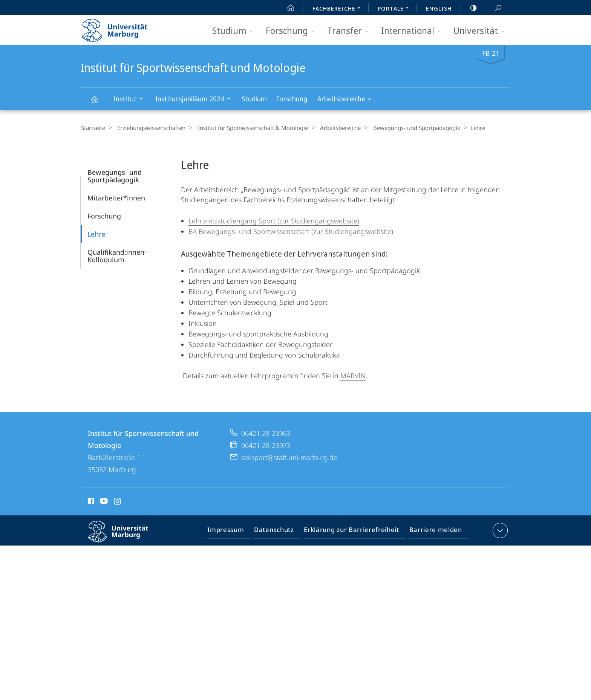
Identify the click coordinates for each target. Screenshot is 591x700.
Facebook (90, 502)
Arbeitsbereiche (347, 100)
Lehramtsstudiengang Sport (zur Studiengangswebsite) (274, 220)
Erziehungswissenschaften (149, 128)
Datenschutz (280, 532)
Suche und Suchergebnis (494, 8)
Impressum (234, 532)
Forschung (292, 31)
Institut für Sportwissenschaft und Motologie (99, 103)
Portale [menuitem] (395, 9)
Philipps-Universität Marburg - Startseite (121, 28)
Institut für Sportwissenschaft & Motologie (248, 128)
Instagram (118, 502)
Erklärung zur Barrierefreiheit (354, 532)
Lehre (96, 234)
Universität (481, 31)
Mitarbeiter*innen (116, 197)
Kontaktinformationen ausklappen (499, 530)
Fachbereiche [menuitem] (338, 9)
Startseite (93, 128)
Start (286, 8)
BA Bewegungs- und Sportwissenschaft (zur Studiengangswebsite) (291, 231)
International (413, 31)
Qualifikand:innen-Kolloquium (117, 255)
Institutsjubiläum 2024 (195, 100)
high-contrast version (469, 8)
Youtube (103, 502)
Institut (131, 100)
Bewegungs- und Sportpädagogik (407, 128)
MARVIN (353, 375)
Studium (235, 31)
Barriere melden (433, 532)
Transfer (350, 31)
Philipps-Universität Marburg (125, 537)
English (439, 8)
